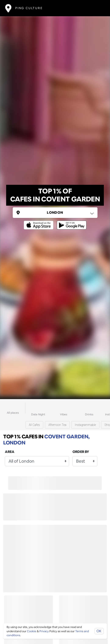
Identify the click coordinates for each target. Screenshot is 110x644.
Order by (81, 452)
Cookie (32, 631)
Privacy (44, 631)
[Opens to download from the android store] (71, 222)
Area (10, 452)
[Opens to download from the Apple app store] (39, 222)
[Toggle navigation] (99, 8)
